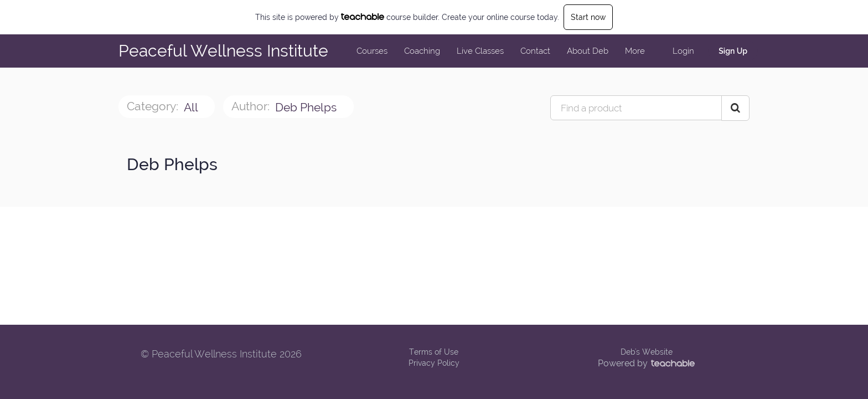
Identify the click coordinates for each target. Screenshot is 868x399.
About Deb (588, 51)
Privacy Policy (434, 363)
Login (683, 51)
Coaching (422, 51)
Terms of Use (434, 352)
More (636, 51)
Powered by (646, 363)
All (192, 107)
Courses (372, 51)
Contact (535, 51)
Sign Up (733, 51)
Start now (588, 17)
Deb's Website (647, 352)
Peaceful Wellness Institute (223, 51)
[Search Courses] (735, 108)
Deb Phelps (307, 107)
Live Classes (480, 51)
